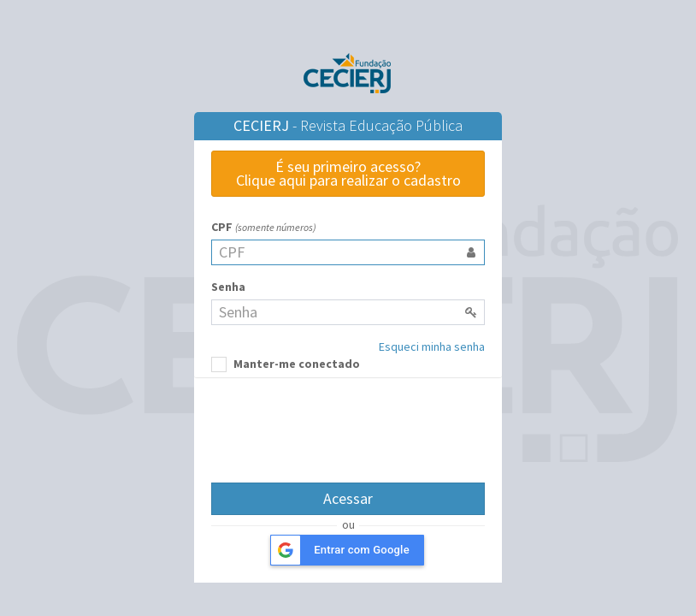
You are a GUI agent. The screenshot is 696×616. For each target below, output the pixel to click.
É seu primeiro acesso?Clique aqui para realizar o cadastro (348, 173)
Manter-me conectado (286, 364)
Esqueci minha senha (432, 346)
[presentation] (348, 428)
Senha (228, 287)
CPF (264, 227)
